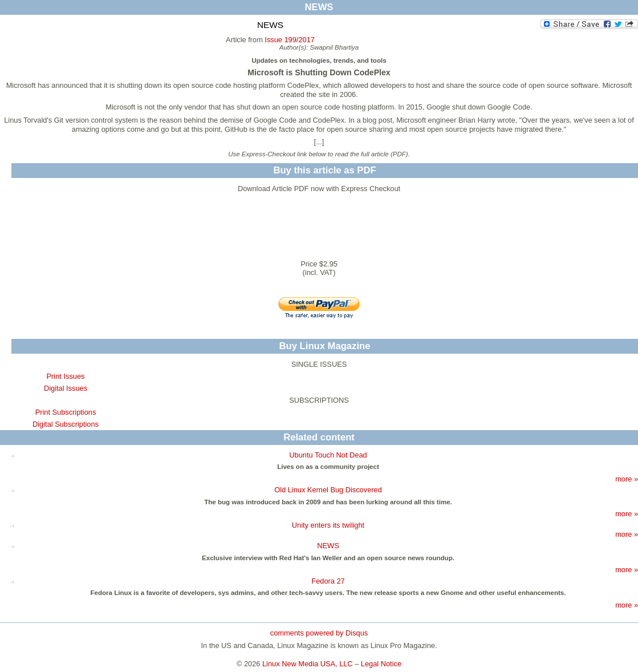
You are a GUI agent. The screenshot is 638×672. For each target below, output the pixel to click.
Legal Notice (381, 664)
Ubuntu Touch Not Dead (328, 455)
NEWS (328, 546)
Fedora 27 (328, 581)
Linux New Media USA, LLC (308, 664)
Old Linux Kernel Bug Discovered (328, 490)
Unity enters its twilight (328, 525)
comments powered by (319, 633)
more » (627, 479)
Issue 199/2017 (290, 40)
